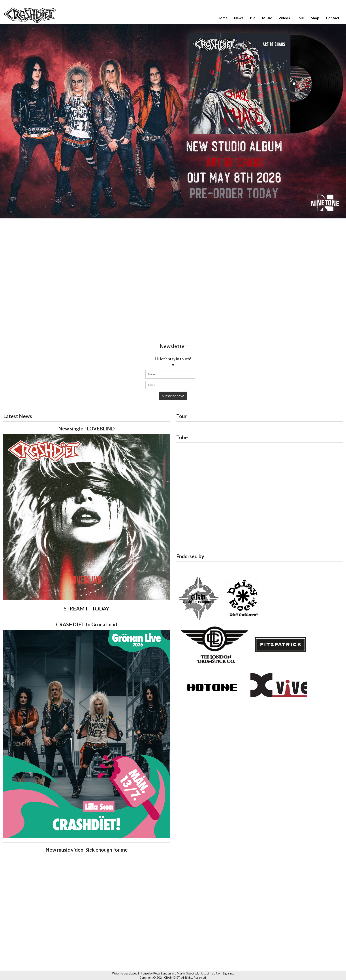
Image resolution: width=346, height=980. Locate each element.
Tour (300, 18)
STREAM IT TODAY (86, 608)
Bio (253, 18)
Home (223, 18)
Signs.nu (228, 973)
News (239, 18)
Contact (333, 18)
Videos (284, 18)
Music (267, 18)
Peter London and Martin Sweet (174, 973)
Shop (315, 18)
